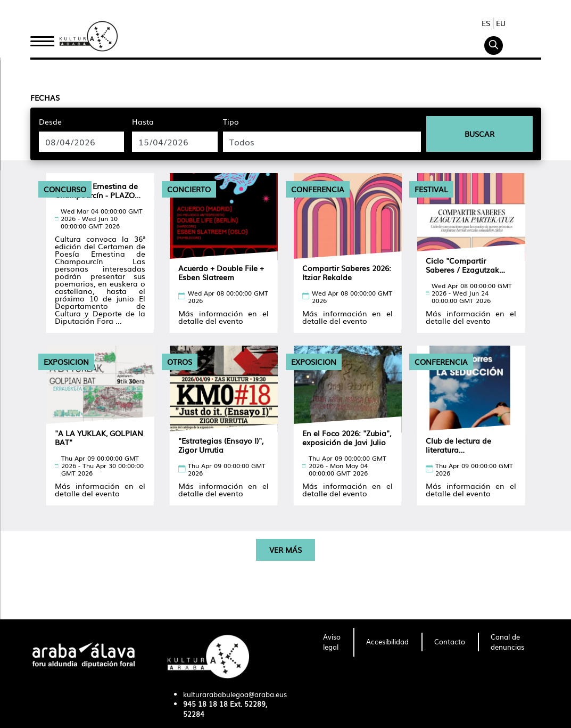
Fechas (45, 97)
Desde (50, 121)
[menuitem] (332, 642)
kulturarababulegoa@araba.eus (235, 694)
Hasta (143, 121)
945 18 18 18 (205, 704)
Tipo (231, 121)
